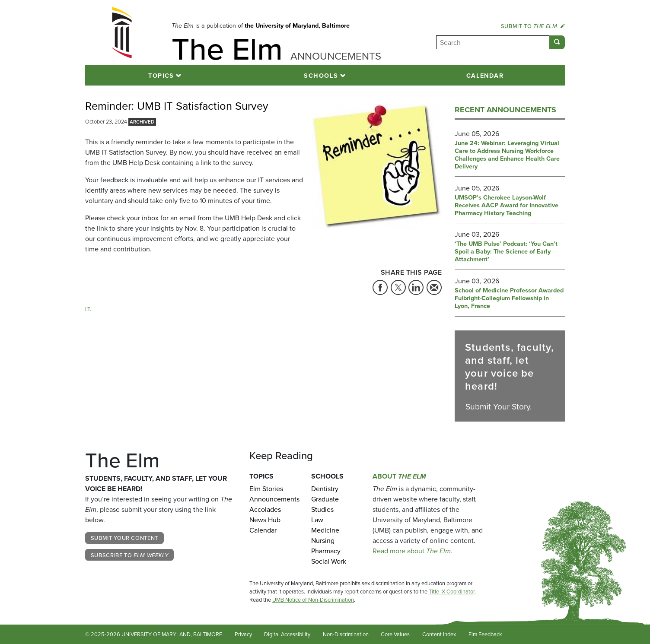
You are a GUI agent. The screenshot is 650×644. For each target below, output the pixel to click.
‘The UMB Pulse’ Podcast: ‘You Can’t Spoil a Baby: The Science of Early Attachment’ (506, 252)
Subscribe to (130, 555)
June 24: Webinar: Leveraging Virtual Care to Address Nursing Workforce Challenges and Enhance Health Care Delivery (507, 155)
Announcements (274, 499)
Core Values (395, 634)
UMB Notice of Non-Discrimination (313, 600)
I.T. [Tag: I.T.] (88, 309)
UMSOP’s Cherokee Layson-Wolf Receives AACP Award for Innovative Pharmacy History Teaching (507, 205)
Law (317, 520)
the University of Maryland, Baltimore (297, 25)
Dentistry (325, 489)
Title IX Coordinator (452, 592)
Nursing (323, 541)
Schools (321, 75)
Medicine (325, 530)
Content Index (439, 634)
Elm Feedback (485, 634)
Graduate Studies (325, 504)
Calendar (485, 75)
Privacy (243, 634)
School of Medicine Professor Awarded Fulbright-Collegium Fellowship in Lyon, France (509, 298)
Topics (161, 75)
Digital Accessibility (287, 634)
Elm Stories (266, 489)
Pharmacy (326, 551)
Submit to (533, 26)
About (399, 476)
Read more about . (413, 551)
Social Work (329, 561)
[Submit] (557, 42)
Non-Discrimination (346, 634)
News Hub (265, 520)
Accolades (265, 509)
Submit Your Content (124, 538)
